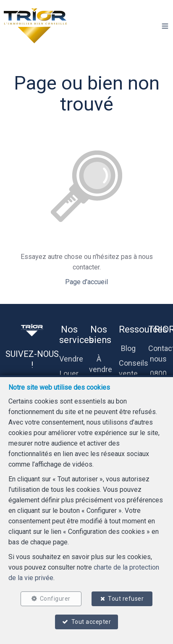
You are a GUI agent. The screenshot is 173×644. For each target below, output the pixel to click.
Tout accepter (91, 622)
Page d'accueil (86, 282)
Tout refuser (126, 599)
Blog (128, 348)
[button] (165, 26)
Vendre (71, 359)
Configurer (55, 599)
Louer (69, 373)
